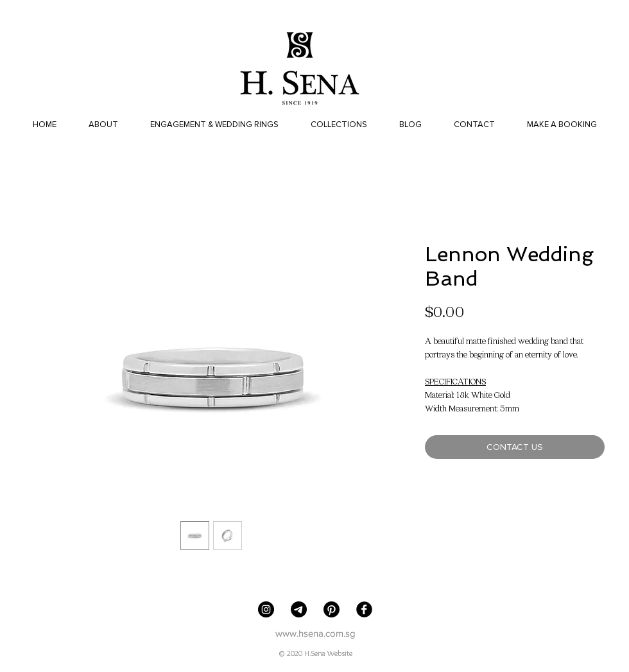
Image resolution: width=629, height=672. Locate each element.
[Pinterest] (332, 609)
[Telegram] (299, 609)
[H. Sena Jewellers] (266, 609)
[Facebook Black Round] (364, 609)
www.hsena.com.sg (315, 633)
